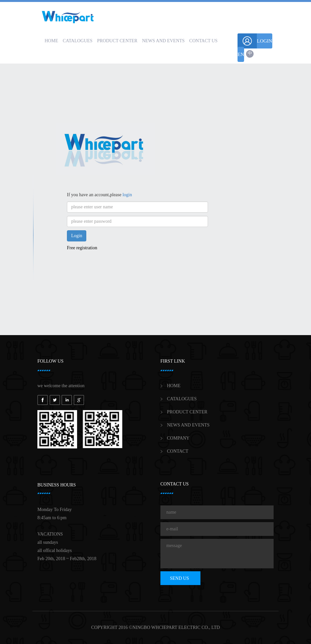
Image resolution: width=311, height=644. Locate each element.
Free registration (82, 248)
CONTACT (178, 451)
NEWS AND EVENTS (163, 41)
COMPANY (178, 438)
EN (241, 54)
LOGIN (255, 41)
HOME (51, 41)
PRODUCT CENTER (117, 41)
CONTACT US (203, 41)
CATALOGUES (78, 41)
